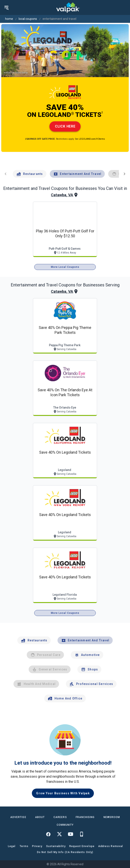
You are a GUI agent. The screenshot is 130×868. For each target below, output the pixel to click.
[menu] (6, 7)
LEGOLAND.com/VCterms (92, 139)
